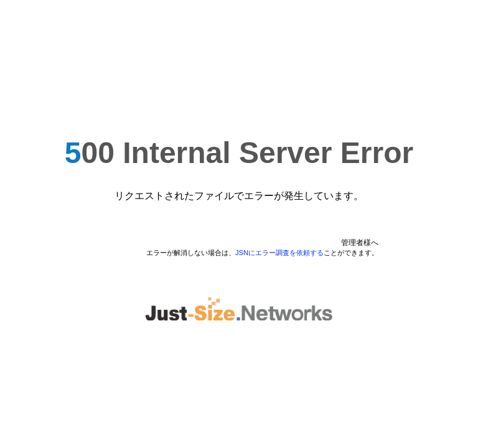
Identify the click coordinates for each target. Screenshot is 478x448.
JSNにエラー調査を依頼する (279, 253)
